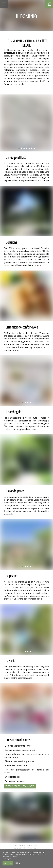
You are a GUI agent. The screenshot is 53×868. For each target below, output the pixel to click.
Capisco (8, 863)
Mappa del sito (34, 848)
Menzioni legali (19, 848)
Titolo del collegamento (20, 786)
